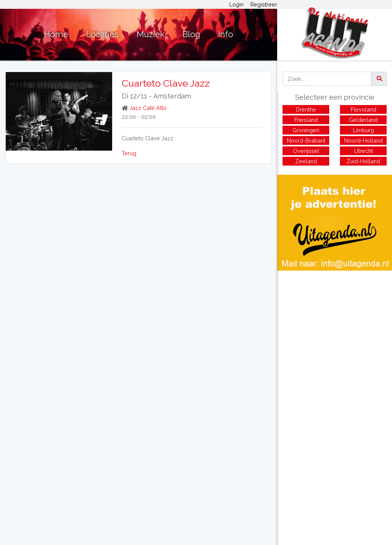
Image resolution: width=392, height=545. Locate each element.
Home (56, 34)
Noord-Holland (363, 140)
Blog (191, 34)
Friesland (306, 120)
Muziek (151, 34)
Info (226, 34)
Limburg (363, 130)
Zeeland (306, 161)
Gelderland (363, 120)
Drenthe (306, 109)
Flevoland (363, 109)
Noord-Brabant (306, 140)
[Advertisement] (335, 324)
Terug (129, 153)
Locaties (102, 34)
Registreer (264, 4)
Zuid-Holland (363, 161)
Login (236, 4)
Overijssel (306, 151)
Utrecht (363, 151)
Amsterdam (172, 96)
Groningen (306, 130)
